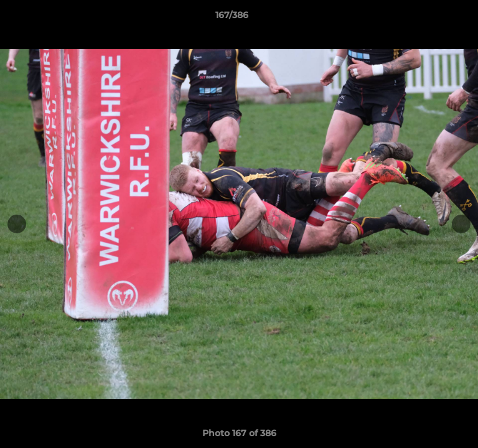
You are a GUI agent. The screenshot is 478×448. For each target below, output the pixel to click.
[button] (433, 18)
